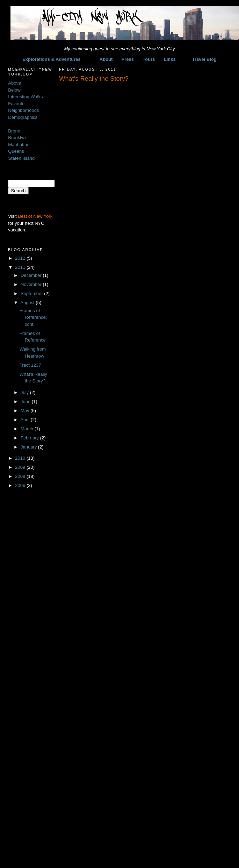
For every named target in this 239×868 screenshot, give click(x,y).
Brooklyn (17, 138)
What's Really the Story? (94, 79)
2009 (21, 467)
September (32, 293)
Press (128, 59)
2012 (21, 258)
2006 (21, 485)
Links (170, 59)
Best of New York (35, 216)
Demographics (23, 117)
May (26, 411)
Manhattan (19, 145)
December (32, 275)
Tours (149, 59)
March (28, 429)
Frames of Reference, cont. (33, 317)
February (30, 438)
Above (15, 83)
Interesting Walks (25, 97)
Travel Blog (204, 59)
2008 (21, 476)
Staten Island (21, 158)
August (28, 303)
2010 (21, 458)
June (26, 401)
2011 (21, 267)
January (29, 447)
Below (14, 90)
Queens (16, 151)
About (106, 59)
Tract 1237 (30, 365)
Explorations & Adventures (51, 59)
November (32, 284)
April (26, 420)
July (25, 392)
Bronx (14, 131)
